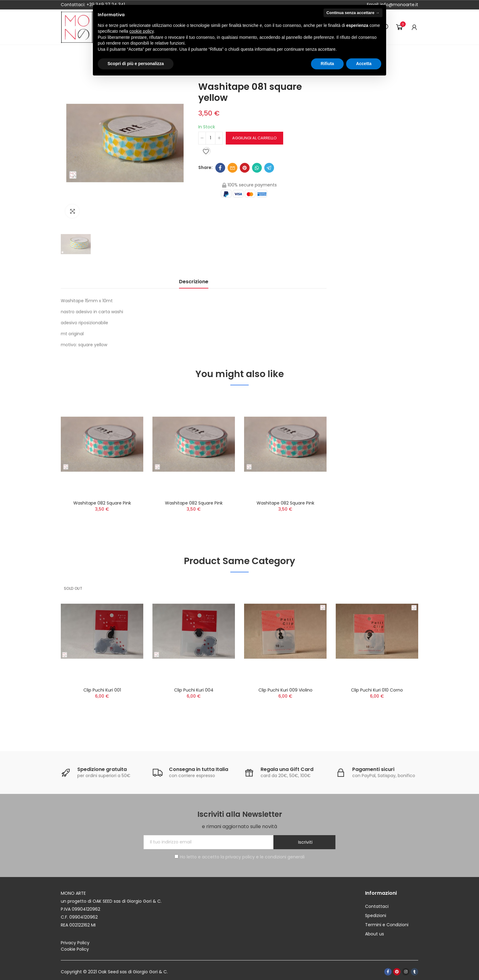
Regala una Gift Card (287, 769)
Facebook (220, 168)
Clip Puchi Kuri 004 (194, 690)
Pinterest (245, 168)
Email (232, 168)
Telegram (269, 168)
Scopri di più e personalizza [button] (136, 64)
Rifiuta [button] (327, 64)
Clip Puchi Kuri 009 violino (285, 690)
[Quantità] (210, 138)
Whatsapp (257, 168)
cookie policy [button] (142, 31)
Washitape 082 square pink (102, 503)
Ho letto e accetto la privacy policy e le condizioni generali (239, 857)
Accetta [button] (364, 64)
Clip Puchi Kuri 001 (102, 690)
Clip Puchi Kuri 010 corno (377, 690)
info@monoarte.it (399, 5)
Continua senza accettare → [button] (353, 13)
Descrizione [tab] (194, 282)
